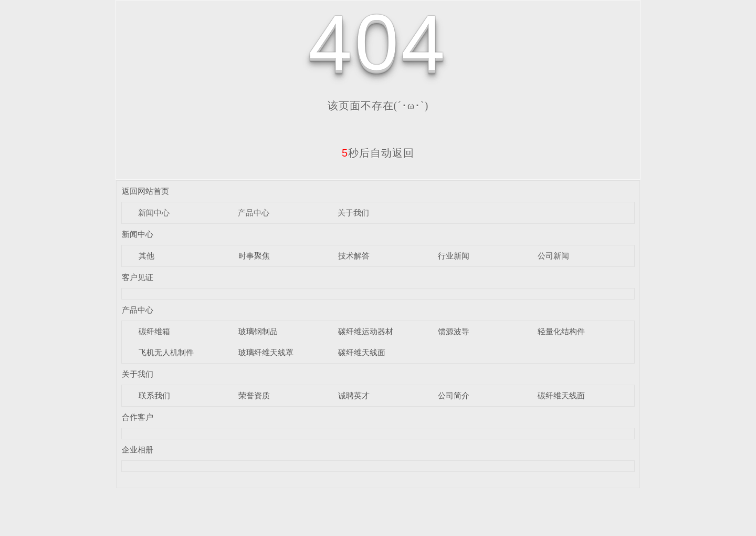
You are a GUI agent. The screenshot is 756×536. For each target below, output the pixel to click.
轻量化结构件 (561, 331)
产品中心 (254, 213)
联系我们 (154, 395)
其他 (146, 256)
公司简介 (454, 395)
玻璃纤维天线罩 (266, 352)
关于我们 (353, 213)
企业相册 (138, 450)
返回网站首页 (145, 191)
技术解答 (354, 256)
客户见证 (138, 277)
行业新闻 (454, 256)
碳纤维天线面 (362, 352)
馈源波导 (454, 331)
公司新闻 (553, 256)
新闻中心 (154, 213)
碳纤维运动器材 (366, 331)
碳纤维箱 (154, 331)
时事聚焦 (254, 256)
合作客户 (138, 417)
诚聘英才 (354, 395)
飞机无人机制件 (166, 352)
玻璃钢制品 (258, 331)
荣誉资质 (254, 395)
